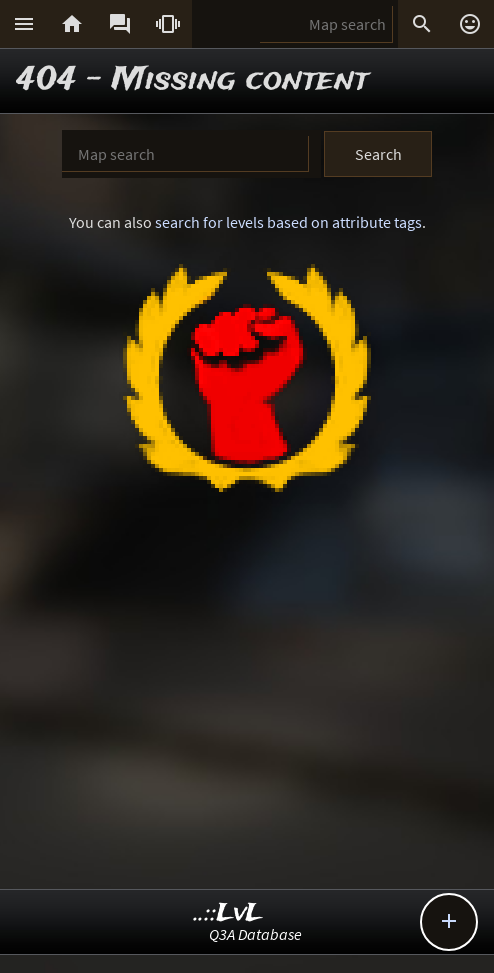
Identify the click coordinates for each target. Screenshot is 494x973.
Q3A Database (255, 934)
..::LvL (228, 913)
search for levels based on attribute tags (288, 222)
